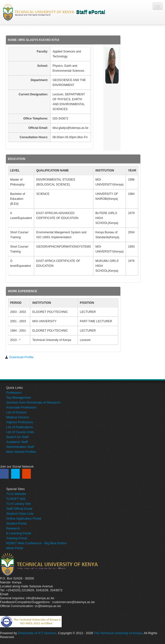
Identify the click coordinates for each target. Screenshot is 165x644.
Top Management (18, 398)
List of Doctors (16, 412)
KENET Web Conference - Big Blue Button (36, 543)
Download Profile (19, 357)
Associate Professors (21, 407)
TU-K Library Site (18, 504)
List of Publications (19, 427)
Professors (14, 393)
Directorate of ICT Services (37, 633)
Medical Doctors (18, 417)
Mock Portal (15, 548)
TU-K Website (16, 494)
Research (13, 528)
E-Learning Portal (19, 533)
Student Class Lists (20, 514)
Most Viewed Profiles (21, 452)
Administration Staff (20, 447)
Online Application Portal (24, 518)
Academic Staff (17, 442)
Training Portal (17, 538)
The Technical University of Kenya (118, 633)
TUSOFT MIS (16, 499)
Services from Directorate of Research (33, 402)
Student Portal (16, 523)
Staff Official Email (19, 509)
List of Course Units (20, 432)
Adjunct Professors (20, 422)
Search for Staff (17, 437)
